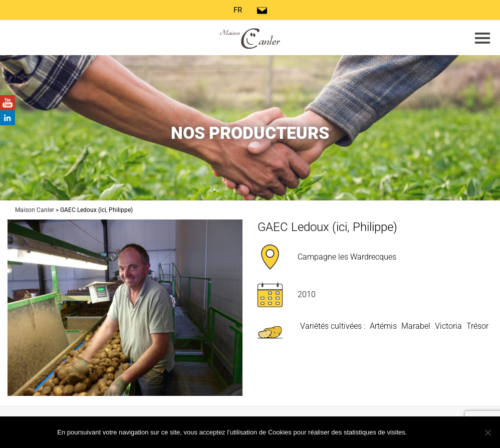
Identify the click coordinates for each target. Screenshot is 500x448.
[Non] (487, 432)
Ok (427, 432)
